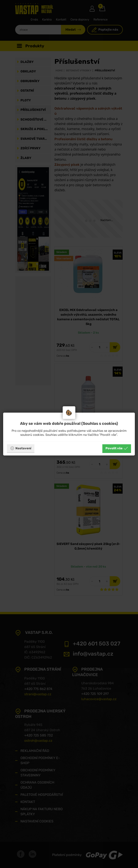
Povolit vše (117, 448)
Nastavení (21, 448)
